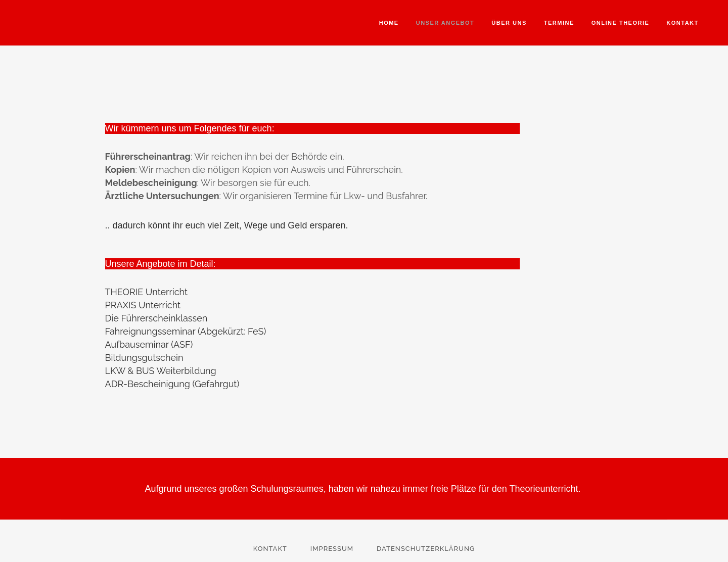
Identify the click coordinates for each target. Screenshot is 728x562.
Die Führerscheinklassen (156, 318)
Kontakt (270, 549)
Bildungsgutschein (144, 358)
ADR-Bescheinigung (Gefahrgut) (172, 384)
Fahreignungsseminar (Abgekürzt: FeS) (186, 331)
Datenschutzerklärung (426, 549)
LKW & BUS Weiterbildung (161, 371)
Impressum (332, 549)
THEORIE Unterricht (146, 292)
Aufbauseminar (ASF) (149, 344)
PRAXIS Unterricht (143, 305)
